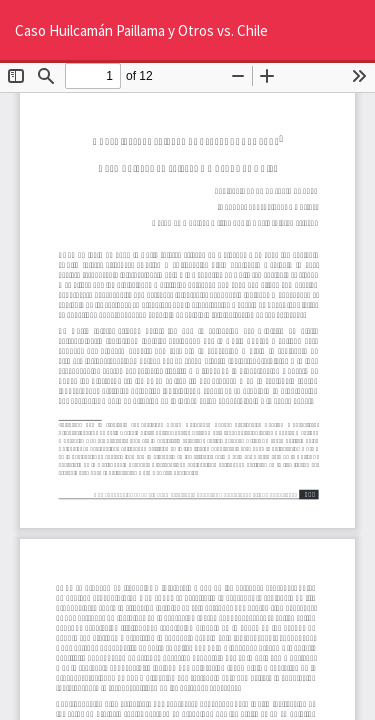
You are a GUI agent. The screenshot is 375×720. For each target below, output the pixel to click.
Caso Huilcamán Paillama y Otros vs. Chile (141, 30)
